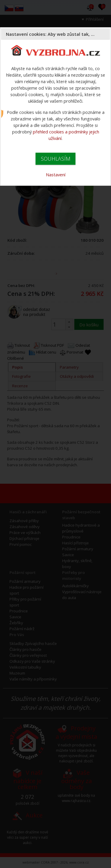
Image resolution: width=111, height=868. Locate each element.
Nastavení (56, 175)
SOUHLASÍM (56, 159)
